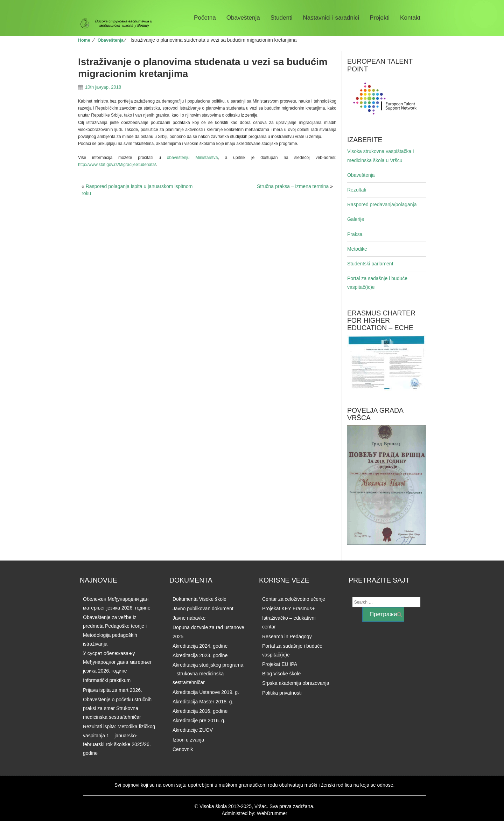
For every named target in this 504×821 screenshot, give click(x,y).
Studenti (282, 18)
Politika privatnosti (282, 693)
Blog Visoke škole (281, 674)
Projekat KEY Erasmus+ (288, 608)
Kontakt (410, 18)
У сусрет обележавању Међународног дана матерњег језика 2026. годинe (117, 662)
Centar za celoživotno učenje (294, 599)
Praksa (355, 234)
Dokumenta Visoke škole (199, 599)
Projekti (380, 18)
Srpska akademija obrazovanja (296, 683)
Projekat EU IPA (280, 664)
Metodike (357, 249)
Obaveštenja (243, 18)
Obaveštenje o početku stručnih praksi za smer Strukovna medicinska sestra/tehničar (117, 708)
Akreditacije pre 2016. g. (199, 721)
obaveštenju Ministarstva (192, 158)
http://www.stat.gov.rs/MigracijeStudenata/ (117, 165)
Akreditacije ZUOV (193, 730)
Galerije (356, 219)
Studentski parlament (370, 264)
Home (84, 40)
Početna (205, 18)
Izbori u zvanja (188, 740)
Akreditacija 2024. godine (200, 646)
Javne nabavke (189, 618)
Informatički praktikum (107, 680)
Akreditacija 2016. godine (200, 711)
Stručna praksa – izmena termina (293, 186)
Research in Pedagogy (287, 636)
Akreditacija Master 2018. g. (203, 702)
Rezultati (357, 190)
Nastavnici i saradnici (331, 18)
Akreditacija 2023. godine (200, 655)
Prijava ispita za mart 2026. (113, 690)
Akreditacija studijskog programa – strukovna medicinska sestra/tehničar (208, 674)
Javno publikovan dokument (203, 608)
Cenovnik (183, 749)
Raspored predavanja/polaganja (382, 204)
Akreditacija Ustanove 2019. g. (206, 692)
